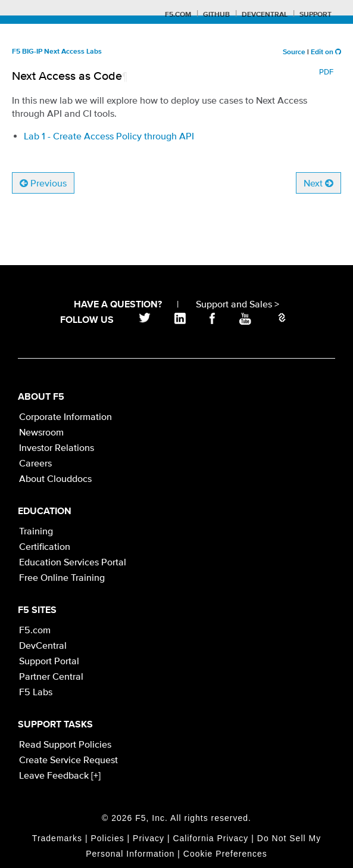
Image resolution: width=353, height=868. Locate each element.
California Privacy (210, 838)
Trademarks (57, 838)
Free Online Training (62, 577)
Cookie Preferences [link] (225, 854)
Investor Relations (57, 447)
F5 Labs (36, 692)
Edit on (326, 52)
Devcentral (265, 15)
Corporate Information (65, 416)
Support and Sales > (238, 304)
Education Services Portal (73, 562)
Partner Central (51, 676)
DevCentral (43, 645)
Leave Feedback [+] (60, 775)
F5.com (178, 15)
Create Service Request (68, 760)
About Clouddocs (55, 478)
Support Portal (49, 661)
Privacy (149, 838)
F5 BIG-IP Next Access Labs (57, 52)
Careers (35, 463)
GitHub (216, 15)
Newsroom (41, 432)
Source (294, 52)
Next (318, 183)
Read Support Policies (65, 744)
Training (36, 531)
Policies (107, 838)
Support (315, 15)
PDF (326, 72)
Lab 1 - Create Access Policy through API (109, 136)
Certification (45, 546)
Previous (43, 183)
